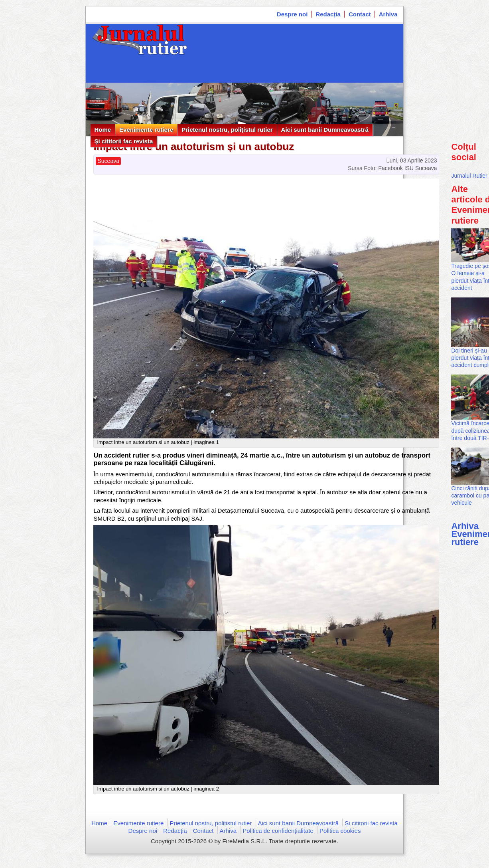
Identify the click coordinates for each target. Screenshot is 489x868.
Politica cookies (340, 831)
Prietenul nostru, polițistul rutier (227, 130)
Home (103, 130)
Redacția (328, 14)
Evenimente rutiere (146, 130)
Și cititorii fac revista (124, 141)
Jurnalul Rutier (469, 176)
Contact (360, 14)
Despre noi (292, 14)
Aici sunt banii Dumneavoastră (325, 130)
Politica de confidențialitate (278, 831)
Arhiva (388, 14)
